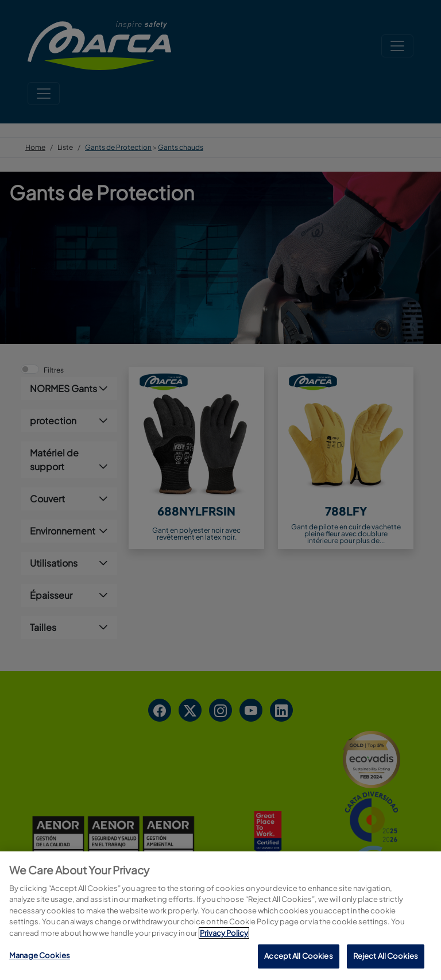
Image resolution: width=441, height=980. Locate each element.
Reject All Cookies (386, 956)
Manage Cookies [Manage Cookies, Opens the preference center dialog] (40, 955)
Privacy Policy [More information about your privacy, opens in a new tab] (224, 933)
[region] (220, 916)
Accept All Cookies (298, 956)
